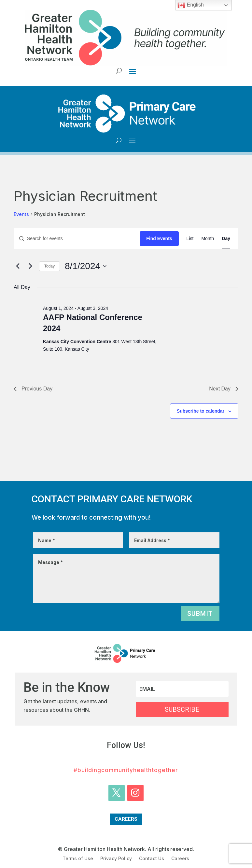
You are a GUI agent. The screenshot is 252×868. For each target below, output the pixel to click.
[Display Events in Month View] (208, 239)
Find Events (159, 238)
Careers (126, 819)
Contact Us (152, 859)
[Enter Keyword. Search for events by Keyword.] (77, 239)
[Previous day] (18, 266)
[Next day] (30, 266)
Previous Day (33, 389)
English (191, 5)
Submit (200, 614)
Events (21, 214)
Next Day (224, 389)
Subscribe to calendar (201, 411)
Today (49, 266)
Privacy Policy (116, 859)
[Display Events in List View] (190, 239)
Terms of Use (78, 859)
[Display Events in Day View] (226, 239)
